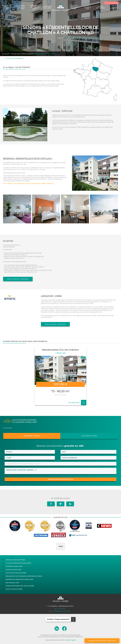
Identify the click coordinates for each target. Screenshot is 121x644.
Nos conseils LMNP (87, 7)
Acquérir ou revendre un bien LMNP (102, 641)
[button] (56, 552)
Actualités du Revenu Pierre (74, 7)
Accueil (6, 54)
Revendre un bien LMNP (34, 7)
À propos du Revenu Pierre (7, 7)
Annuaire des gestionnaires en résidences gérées (24, 576)
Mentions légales (70, 640)
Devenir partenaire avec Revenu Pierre (20, 586)
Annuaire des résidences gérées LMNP (19, 579)
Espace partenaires (101, 7)
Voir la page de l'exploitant (55, 324)
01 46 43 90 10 (111, 3)
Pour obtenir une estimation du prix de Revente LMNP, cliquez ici (29, 183)
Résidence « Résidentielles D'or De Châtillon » (28, 159)
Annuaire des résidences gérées (22, 54)
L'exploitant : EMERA (51, 296)
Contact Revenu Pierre (114, 7)
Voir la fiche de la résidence (18, 279)
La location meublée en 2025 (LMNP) (20, 7)
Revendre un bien (32, 436)
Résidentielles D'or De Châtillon (46, 54)
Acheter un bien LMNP (47, 7)
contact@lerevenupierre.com (60, 611)
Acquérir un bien (89, 436)
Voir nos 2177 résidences (14, 58)
